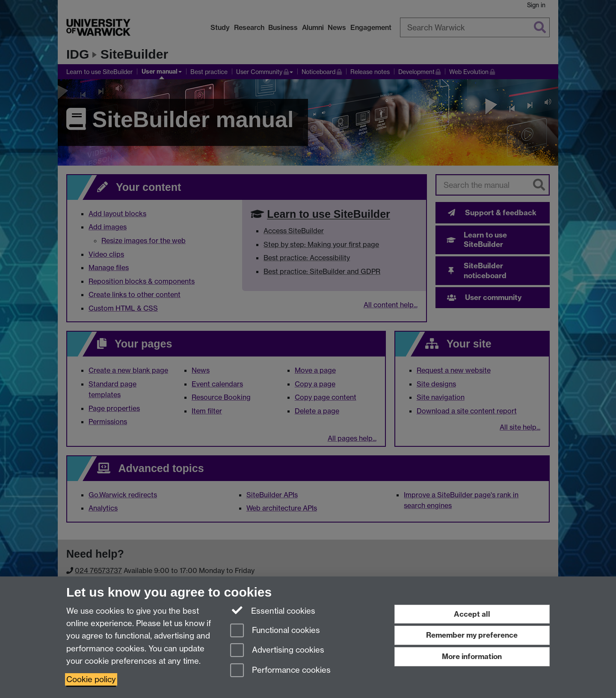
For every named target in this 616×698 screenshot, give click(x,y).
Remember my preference (472, 635)
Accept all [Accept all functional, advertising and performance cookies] (472, 614)
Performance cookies (280, 671)
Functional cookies (275, 631)
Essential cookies (273, 610)
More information (472, 656)
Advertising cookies (277, 651)
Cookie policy (91, 679)
